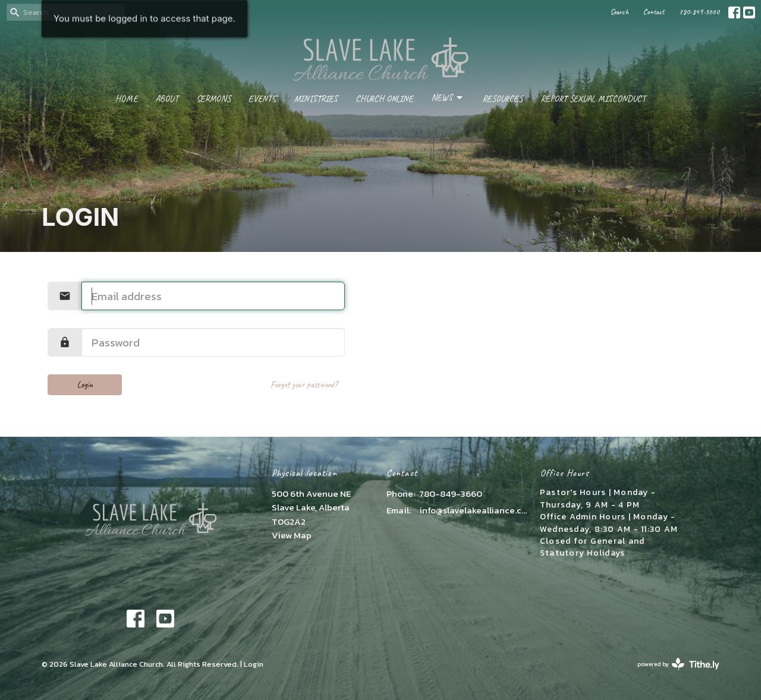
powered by (678, 664)
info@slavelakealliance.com (474, 510)
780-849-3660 (699, 12)
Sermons (213, 99)
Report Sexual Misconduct (593, 99)
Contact (654, 12)
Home (126, 99)
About (167, 99)
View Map (292, 535)
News (448, 98)
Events (262, 99)
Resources (502, 99)
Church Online (384, 99)
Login (85, 385)
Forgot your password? (304, 385)
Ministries (316, 99)
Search (619, 12)
